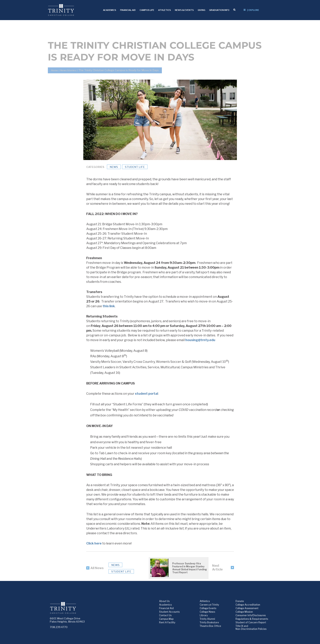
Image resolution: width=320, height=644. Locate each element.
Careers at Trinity (209, 605)
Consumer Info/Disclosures (251, 615)
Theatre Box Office (210, 626)
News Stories (68, 70)
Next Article (217, 568)
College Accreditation (248, 605)
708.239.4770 (59, 627)
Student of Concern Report (251, 622)
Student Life (135, 167)
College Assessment (247, 608)
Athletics (205, 601)
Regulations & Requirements (252, 619)
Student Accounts (169, 612)
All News (97, 568)
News (114, 167)
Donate (240, 601)
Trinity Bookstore (209, 622)
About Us (164, 601)
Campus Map (166, 619)
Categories (95, 167)
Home (54, 70)
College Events (208, 608)
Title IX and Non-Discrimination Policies (251, 627)
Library (204, 615)
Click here (94, 543)
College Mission (244, 612)
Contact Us (165, 615)
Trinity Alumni (207, 619)
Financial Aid (166, 608)
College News (207, 612)
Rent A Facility (167, 622)
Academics (165, 605)
